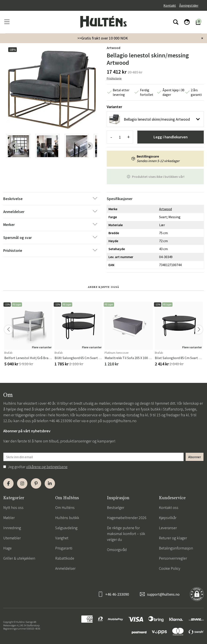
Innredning (12, 528)
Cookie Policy (170, 568)
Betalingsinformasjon (176, 548)
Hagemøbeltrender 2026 (127, 518)
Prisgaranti (64, 548)
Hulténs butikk (67, 518)
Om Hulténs (65, 507)
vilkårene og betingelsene (47, 467)
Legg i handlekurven (171, 137)
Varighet (62, 538)
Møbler (9, 518)
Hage (7, 548)
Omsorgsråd (117, 550)
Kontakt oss (169, 507)
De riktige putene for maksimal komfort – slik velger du (126, 534)
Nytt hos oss (13, 507)
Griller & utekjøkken (19, 558)
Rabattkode (65, 558)
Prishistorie (114, 78)
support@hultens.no (120, 421)
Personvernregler (173, 558)
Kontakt (170, 5)
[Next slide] (89, 146)
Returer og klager (173, 538)
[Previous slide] (14, 146)
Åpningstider (189, 5)
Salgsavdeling (66, 528)
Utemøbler (12, 538)
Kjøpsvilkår (168, 518)
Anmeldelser (65, 568)
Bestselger (116, 507)
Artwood (114, 48)
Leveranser (168, 528)
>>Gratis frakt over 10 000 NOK (103, 38)
